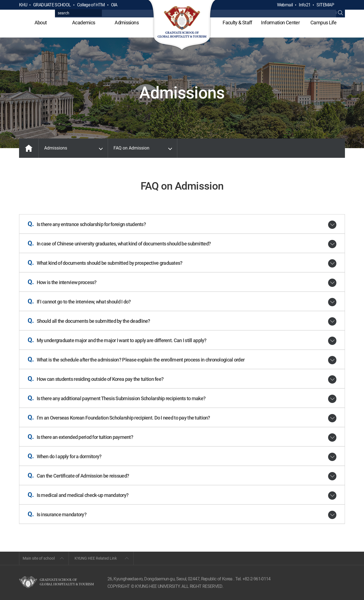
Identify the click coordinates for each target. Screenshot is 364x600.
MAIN (29, 148)
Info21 (305, 5)
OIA (114, 5)
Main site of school (39, 558)
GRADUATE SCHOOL (52, 5)
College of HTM (91, 5)
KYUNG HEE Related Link (96, 558)
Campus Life (323, 23)
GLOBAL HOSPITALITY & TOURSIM (182, 25)
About (41, 23)
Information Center (280, 23)
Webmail (285, 5)
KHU (23, 5)
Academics (84, 23)
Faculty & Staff (237, 23)
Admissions (127, 23)
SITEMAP (325, 5)
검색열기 (341, 5)
